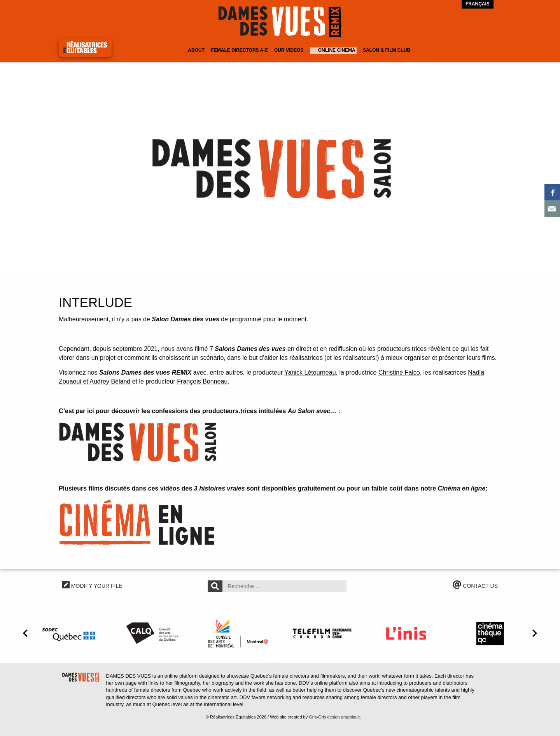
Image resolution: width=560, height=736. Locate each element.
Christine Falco (399, 372)
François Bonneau (202, 381)
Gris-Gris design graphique (334, 717)
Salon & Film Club (387, 50)
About (196, 50)
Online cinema (337, 50)
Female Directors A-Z (239, 50)
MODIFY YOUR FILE (92, 586)
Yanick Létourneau (310, 372)
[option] (280, 167)
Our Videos (289, 50)
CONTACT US (475, 586)
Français (478, 4)
